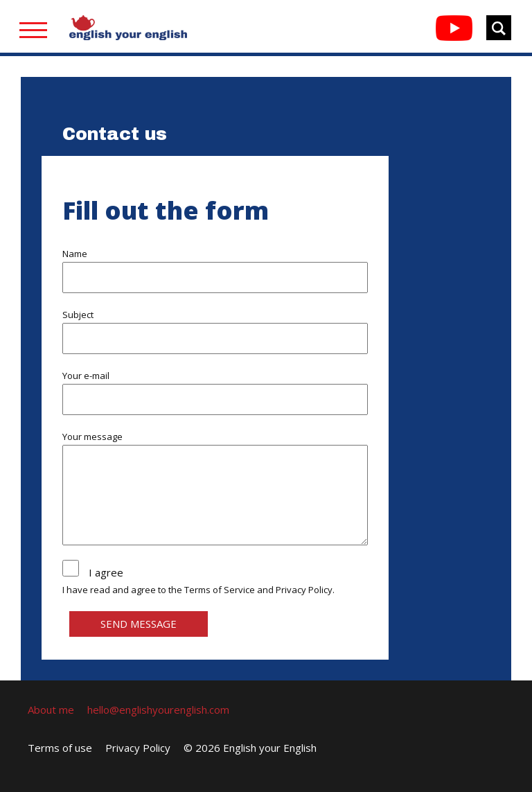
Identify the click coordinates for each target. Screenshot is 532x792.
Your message (92, 437)
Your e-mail (86, 376)
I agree (106, 572)
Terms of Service (220, 590)
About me (51, 710)
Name (75, 254)
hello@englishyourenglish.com (158, 710)
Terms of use (60, 748)
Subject (78, 315)
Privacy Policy (304, 590)
